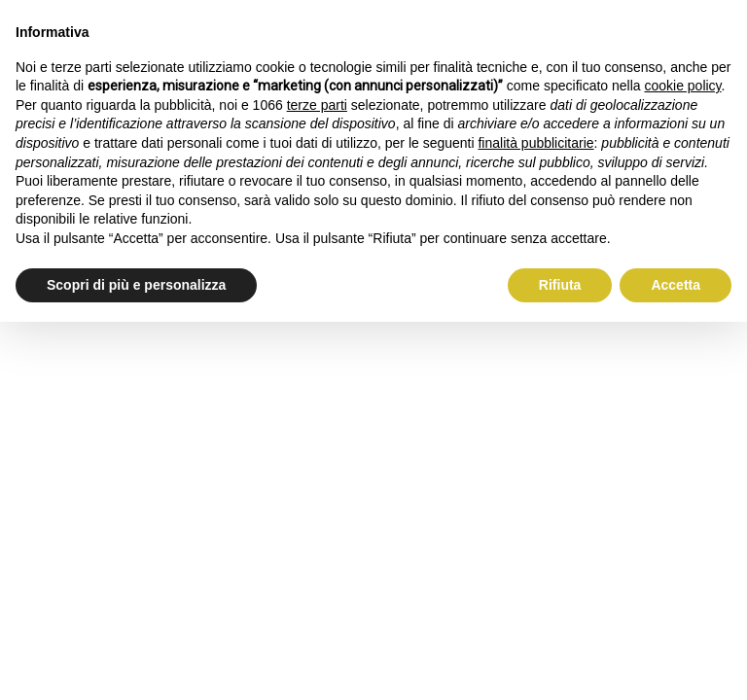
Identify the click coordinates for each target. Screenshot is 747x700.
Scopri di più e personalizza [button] (136, 285)
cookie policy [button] (682, 86)
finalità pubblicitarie (535, 143)
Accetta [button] (676, 285)
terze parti (317, 105)
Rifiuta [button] (560, 285)
